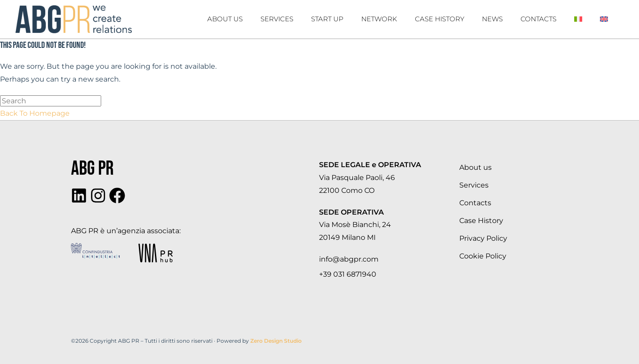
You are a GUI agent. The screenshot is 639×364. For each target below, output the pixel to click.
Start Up (327, 19)
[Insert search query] (51, 101)
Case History (481, 221)
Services (277, 19)
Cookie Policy (483, 256)
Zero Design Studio (276, 341)
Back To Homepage (35, 113)
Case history (440, 19)
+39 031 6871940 (348, 274)
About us (225, 19)
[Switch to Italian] (578, 19)
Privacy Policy (483, 238)
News (492, 19)
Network (379, 19)
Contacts (538, 19)
